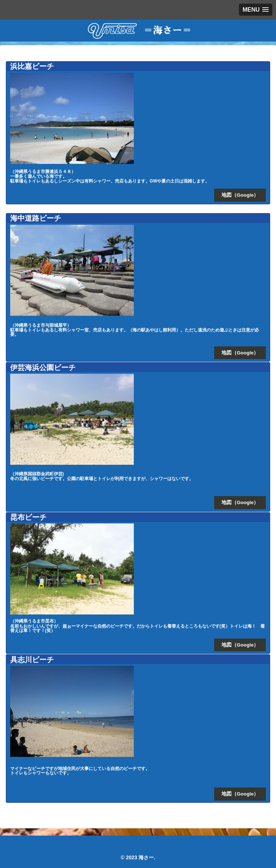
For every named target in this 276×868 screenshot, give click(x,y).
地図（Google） (240, 195)
